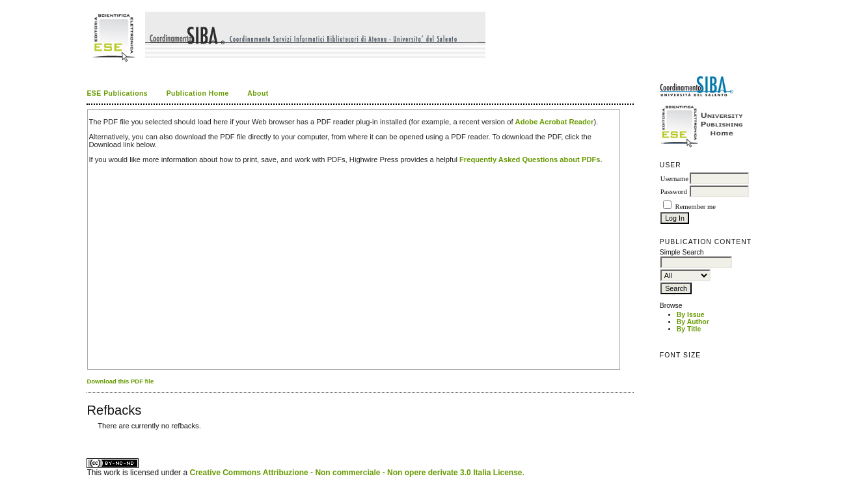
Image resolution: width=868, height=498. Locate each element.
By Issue (691, 315)
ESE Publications (117, 93)
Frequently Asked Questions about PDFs (530, 159)
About (258, 93)
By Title (689, 329)
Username (674, 179)
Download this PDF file (120, 381)
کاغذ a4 (88, 435)
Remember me (696, 207)
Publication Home (198, 93)
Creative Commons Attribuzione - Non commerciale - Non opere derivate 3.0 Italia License (356, 473)
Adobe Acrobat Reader (555, 122)
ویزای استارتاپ (90, 435)
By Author (693, 322)
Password (674, 192)
